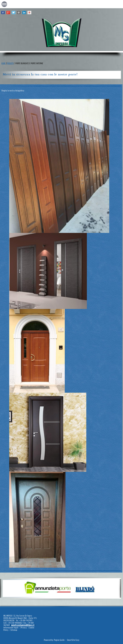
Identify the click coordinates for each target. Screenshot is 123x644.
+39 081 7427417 (26, 620)
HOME (3, 63)
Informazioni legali (11, 628)
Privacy (24, 628)
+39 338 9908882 (15, 623)
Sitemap (14, 630)
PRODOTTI (10, 63)
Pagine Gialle (59, 640)
